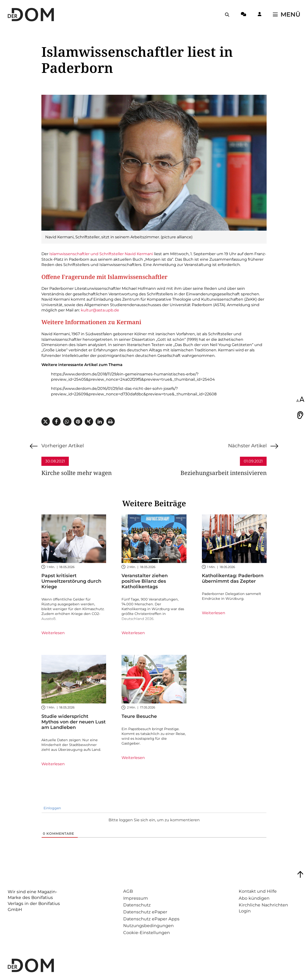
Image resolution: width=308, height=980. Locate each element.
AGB (128, 891)
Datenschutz (137, 905)
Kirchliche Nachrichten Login (263, 908)
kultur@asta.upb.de (100, 310)
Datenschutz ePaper (145, 912)
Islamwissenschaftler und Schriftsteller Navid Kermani (101, 254)
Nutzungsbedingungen (148, 926)
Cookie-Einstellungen (147, 933)
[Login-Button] (260, 15)
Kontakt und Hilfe (258, 891)
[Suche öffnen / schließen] (227, 15)
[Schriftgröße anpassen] (300, 400)
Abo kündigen (254, 898)
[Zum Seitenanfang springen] (300, 874)
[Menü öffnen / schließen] (287, 15)
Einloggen (52, 808)
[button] (46, 421)
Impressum (136, 898)
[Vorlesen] (300, 415)
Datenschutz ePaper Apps (151, 919)
